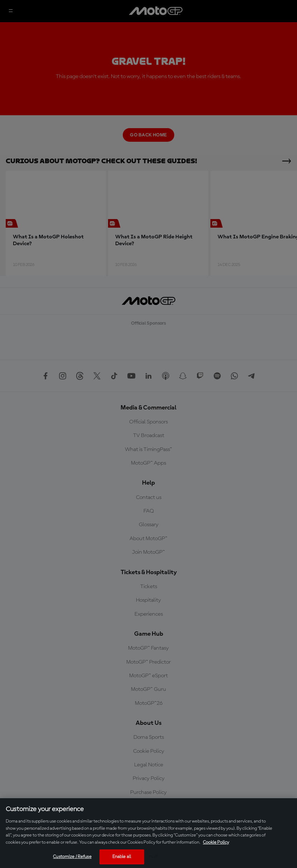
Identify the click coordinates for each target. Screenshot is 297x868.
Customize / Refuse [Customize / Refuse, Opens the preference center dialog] (72, 857)
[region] (148, 833)
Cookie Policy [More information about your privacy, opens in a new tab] (216, 842)
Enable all (122, 857)
